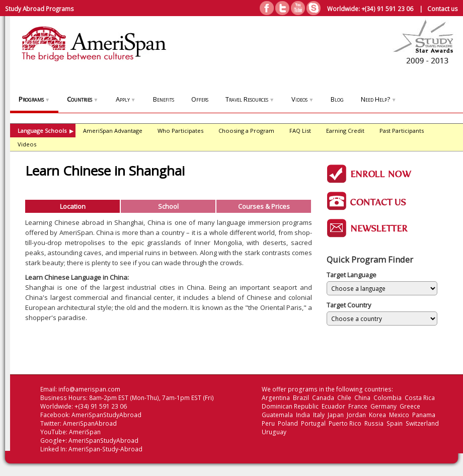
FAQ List (300, 131)
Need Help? (378, 99)
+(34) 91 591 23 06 (387, 9)
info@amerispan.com (89, 389)
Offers (200, 99)
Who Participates (180, 131)
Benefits (164, 99)
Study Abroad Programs (40, 9)
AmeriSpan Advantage (113, 131)
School (168, 206)
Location (73, 206)
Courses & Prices (264, 206)
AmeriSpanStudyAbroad (106, 415)
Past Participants (402, 131)
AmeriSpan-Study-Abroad (105, 449)
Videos (302, 99)
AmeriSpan (85, 432)
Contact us (443, 9)
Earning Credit (345, 131)
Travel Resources (250, 99)
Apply (126, 99)
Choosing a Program (246, 131)
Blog (337, 99)
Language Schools (46, 131)
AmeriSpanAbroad (90, 423)
